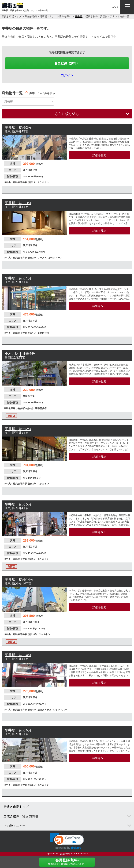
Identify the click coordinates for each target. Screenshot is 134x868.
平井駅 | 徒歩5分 (18, 504)
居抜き (41, 710)
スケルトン (43, 182)
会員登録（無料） (67, 63)
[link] (67, 841)
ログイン (67, 75)
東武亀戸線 (10, 408)
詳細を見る (99, 155)
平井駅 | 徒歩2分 (18, 127)
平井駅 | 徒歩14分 (19, 579)
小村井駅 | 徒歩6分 (20, 354)
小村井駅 (21, 408)
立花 (33, 396)
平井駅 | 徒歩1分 (18, 278)
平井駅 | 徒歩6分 (18, 730)
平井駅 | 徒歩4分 (18, 655)
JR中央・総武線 (12, 182)
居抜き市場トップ (12, 16)
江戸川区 (28, 170)
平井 (35, 170)
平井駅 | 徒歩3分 (18, 203)
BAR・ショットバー (57, 710)
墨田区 (27, 396)
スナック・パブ (54, 258)
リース (41, 258)
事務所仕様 (43, 333)
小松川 (36, 622)
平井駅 (79, 16)
